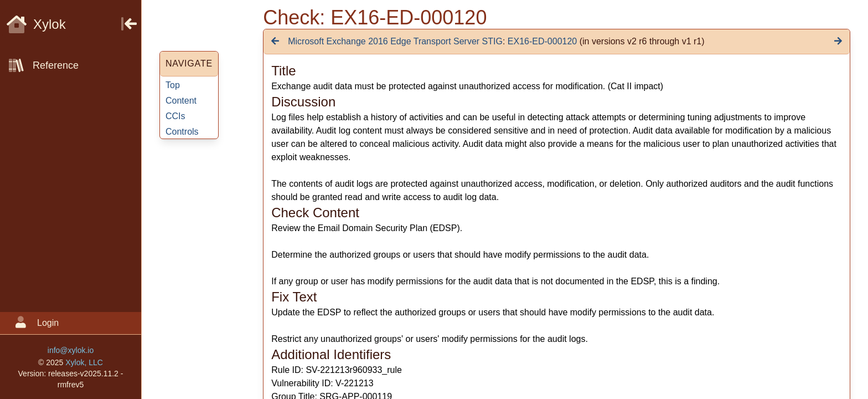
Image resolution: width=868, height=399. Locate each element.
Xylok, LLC (84, 362)
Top (173, 85)
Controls (182, 132)
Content (181, 101)
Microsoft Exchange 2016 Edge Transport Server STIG (395, 41)
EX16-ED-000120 (542, 41)
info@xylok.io (71, 350)
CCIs (175, 116)
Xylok (36, 24)
